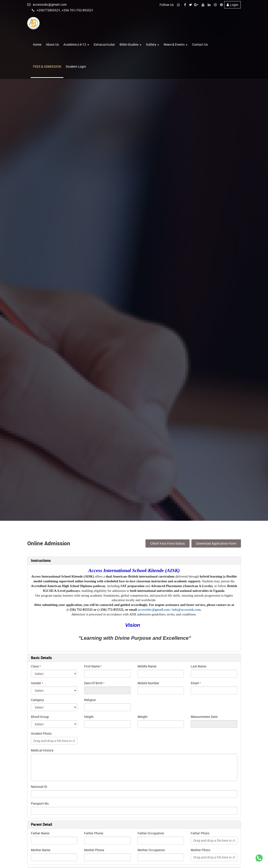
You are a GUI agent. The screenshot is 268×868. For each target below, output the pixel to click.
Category (37, 700)
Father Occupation (151, 833)
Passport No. (40, 803)
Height (89, 716)
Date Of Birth (93, 683)
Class (35, 666)
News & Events (176, 45)
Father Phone (94, 833)
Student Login (76, 67)
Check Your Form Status (168, 543)
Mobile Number (148, 683)
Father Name (40, 833)
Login (232, 5)
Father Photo (200, 833)
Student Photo (41, 733)
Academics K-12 (76, 45)
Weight (143, 716)
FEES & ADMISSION (47, 67)
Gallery (153, 45)
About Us (52, 45)
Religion (90, 700)
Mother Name (41, 849)
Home (37, 45)
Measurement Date (204, 716)
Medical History (42, 750)
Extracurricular (104, 45)
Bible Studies (130, 45)
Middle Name (147, 666)
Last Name (198, 666)
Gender (36, 683)
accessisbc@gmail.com (47, 4)
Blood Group (40, 716)
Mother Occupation (151, 849)
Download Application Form (216, 543)
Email (195, 683)
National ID (39, 786)
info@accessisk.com (186, 609)
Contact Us (200, 45)
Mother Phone (94, 849)
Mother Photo (200, 849)
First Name (92, 666)
